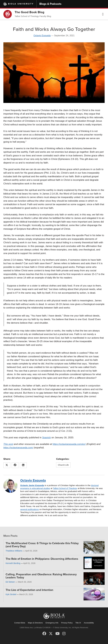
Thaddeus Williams (14, 551)
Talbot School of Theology (65, 488)
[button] (103, 14)
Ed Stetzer (10, 582)
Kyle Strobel (11, 594)
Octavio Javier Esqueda (32, 485)
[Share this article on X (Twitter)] (7, 465)
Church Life (63, 465)
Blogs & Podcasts (50, 4)
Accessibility (89, 623)
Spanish (46, 438)
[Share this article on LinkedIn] (23, 465)
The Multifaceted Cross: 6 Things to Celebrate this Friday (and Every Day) (42, 545)
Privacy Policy (67, 623)
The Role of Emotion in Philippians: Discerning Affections (42, 559)
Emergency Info (52, 623)
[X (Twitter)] (51, 634)
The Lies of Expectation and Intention (29, 590)
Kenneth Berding (13, 563)
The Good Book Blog (29, 12)
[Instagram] (64, 634)
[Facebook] (44, 634)
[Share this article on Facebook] (15, 465)
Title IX (78, 623)
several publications (30, 509)
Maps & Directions (35, 623)
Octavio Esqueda (42, 36)
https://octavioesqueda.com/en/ (69, 444)
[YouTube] (57, 634)
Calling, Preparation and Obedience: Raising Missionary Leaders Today (41, 576)
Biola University (21, 4)
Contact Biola (20, 623)
